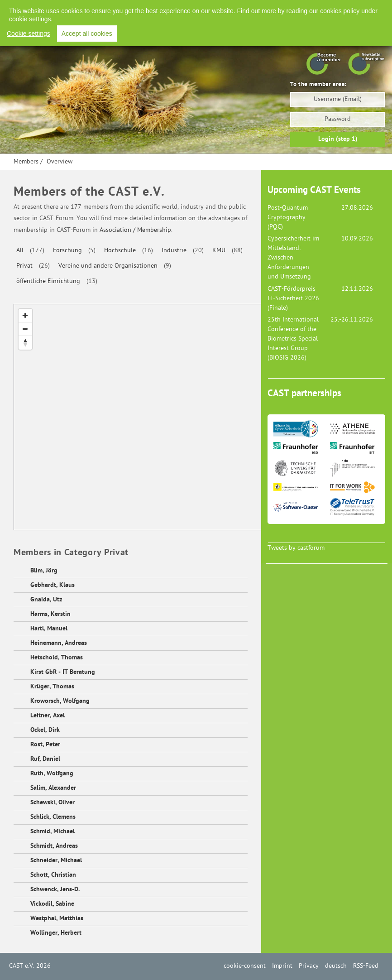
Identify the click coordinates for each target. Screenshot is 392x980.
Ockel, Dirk (45, 730)
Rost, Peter (45, 745)
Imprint (257, 9)
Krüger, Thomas (52, 687)
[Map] (166, 418)
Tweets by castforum (296, 548)
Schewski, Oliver (53, 803)
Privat (24, 266)
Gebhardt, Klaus (53, 585)
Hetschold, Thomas (57, 658)
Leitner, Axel (48, 716)
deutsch (336, 966)
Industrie (174, 251)
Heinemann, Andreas (59, 643)
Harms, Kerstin (50, 614)
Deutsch (320, 9)
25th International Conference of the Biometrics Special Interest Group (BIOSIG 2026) (293, 339)
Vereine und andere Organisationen (108, 266)
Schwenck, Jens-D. (55, 890)
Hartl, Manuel (49, 629)
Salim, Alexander (53, 788)
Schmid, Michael (53, 832)
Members (26, 162)
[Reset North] (25, 343)
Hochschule (120, 251)
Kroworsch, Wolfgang (60, 701)
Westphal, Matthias (57, 919)
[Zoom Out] (25, 329)
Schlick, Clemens (53, 817)
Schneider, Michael (56, 861)
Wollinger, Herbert (56, 933)
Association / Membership (135, 230)
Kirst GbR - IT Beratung (63, 672)
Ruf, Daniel (45, 759)
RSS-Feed (355, 9)
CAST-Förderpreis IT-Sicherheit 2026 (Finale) (293, 299)
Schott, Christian (53, 875)
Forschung (67, 251)
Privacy (288, 9)
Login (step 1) (338, 139)
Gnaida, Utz (46, 600)
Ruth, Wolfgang (52, 774)
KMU (219, 251)
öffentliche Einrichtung (48, 281)
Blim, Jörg (44, 571)
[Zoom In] (25, 316)
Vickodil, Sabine (52, 904)
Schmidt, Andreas (54, 846)
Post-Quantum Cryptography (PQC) (288, 218)
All (20, 251)
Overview (60, 162)
